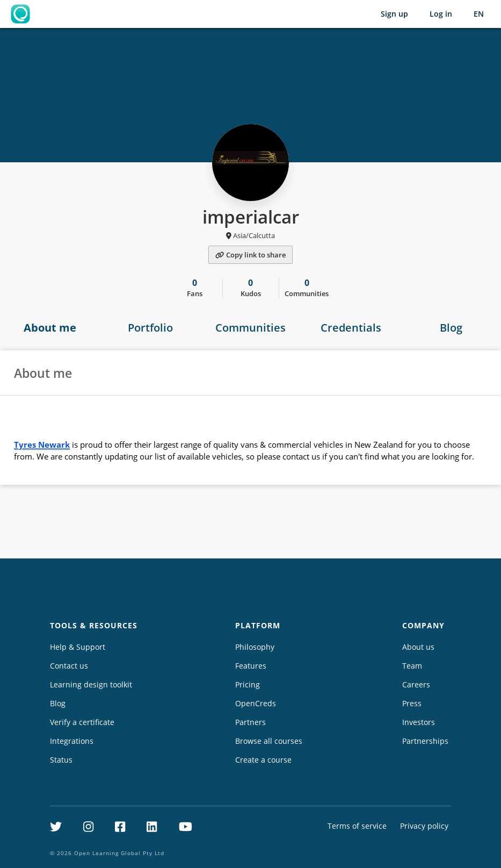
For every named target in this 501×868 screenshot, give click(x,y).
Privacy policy (424, 826)
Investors (419, 722)
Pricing (248, 684)
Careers (416, 684)
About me (50, 328)
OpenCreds (256, 703)
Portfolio (150, 328)
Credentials (351, 328)
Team (412, 666)
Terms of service (357, 826)
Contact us (69, 666)
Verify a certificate (82, 722)
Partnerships (425, 741)
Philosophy (255, 647)
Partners (250, 722)
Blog (451, 328)
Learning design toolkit (91, 684)
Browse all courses (269, 741)
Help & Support (78, 647)
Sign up (394, 14)
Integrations (72, 741)
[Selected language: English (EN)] (479, 14)
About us (418, 647)
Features (251, 666)
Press (412, 703)
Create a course (263, 760)
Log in (441, 14)
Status (61, 760)
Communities (250, 328)
